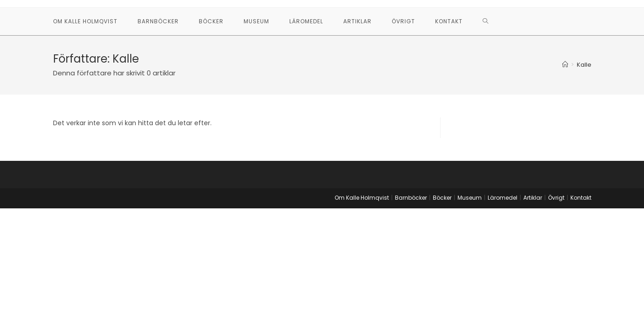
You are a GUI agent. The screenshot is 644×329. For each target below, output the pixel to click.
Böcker (442, 198)
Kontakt (581, 198)
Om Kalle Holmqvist (362, 198)
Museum (470, 198)
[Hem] (565, 65)
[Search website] (486, 21)
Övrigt (556, 198)
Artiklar (533, 198)
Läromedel (503, 198)
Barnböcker (411, 198)
